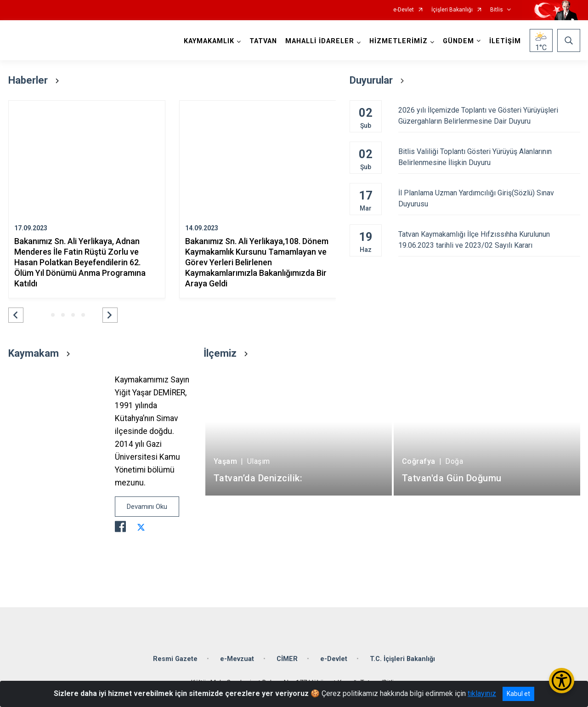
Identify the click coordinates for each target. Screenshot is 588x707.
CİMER (287, 659)
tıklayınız (482, 693)
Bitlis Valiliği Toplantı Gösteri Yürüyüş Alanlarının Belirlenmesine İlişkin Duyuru (489, 157)
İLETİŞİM (505, 41)
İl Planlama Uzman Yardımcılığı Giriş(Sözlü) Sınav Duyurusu (489, 198)
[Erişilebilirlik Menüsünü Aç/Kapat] (562, 681)
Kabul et (518, 694)
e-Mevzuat (237, 659)
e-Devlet (404, 10)
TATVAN (263, 41)
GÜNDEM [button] (458, 41)
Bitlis (497, 10)
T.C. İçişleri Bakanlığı (402, 659)
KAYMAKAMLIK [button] (209, 41)
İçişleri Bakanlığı (452, 10)
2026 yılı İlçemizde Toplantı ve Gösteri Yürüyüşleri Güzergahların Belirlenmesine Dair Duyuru (489, 116)
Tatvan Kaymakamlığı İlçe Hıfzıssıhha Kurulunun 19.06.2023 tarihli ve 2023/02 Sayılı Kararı (489, 240)
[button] (16, 315)
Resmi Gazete (175, 659)
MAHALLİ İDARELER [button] (320, 41)
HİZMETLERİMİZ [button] (399, 41)
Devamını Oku (147, 507)
